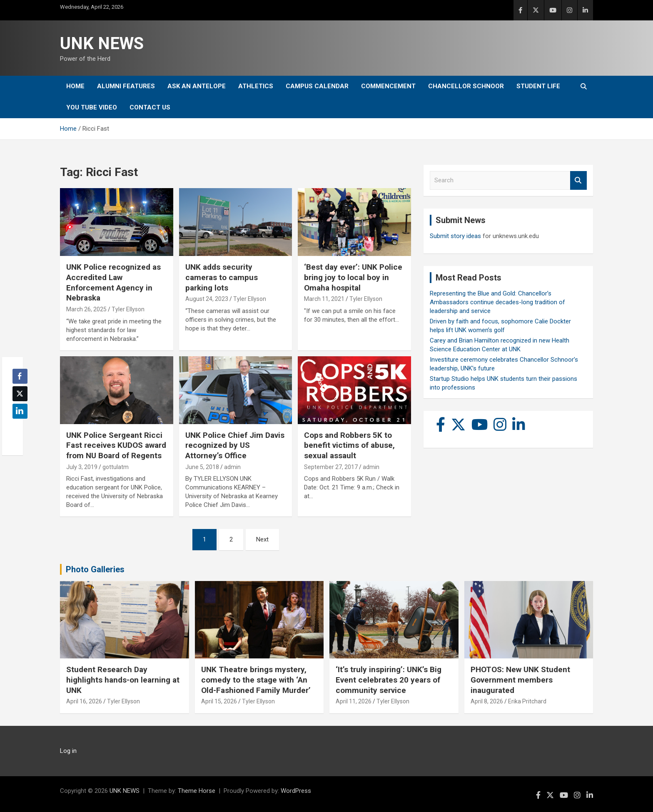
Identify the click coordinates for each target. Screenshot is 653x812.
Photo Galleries (95, 569)
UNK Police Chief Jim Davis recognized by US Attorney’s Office (235, 445)
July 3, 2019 (82, 467)
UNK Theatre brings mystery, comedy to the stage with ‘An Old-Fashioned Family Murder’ (256, 680)
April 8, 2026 (487, 701)
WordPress (296, 791)
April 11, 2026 (354, 701)
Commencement (388, 86)
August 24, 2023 (207, 299)
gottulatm (116, 467)
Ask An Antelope (197, 86)
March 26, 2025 (86, 309)
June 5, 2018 (202, 467)
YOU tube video (92, 107)
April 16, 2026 (84, 701)
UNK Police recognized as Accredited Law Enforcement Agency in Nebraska (113, 282)
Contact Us (150, 107)
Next (262, 539)
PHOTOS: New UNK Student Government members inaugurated (520, 680)
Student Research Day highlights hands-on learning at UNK (123, 680)
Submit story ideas (455, 236)
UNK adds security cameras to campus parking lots (222, 277)
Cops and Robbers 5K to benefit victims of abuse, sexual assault (349, 445)
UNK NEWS (102, 43)
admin (232, 467)
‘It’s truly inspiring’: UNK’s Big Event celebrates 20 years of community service (389, 680)
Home (75, 86)
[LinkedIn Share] (20, 411)
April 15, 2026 (219, 701)
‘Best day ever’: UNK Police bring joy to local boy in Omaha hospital (353, 277)
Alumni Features (126, 86)
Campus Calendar (317, 86)
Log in (68, 751)
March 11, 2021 (324, 299)
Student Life (538, 86)
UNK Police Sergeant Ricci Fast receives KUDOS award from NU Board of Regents (116, 445)
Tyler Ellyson (128, 309)
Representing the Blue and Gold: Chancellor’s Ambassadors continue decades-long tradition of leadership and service (497, 302)
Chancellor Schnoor (466, 86)
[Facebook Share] (20, 376)
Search (578, 180)
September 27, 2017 (331, 467)
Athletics (256, 86)
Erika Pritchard (527, 701)
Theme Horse (197, 791)
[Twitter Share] (20, 394)
